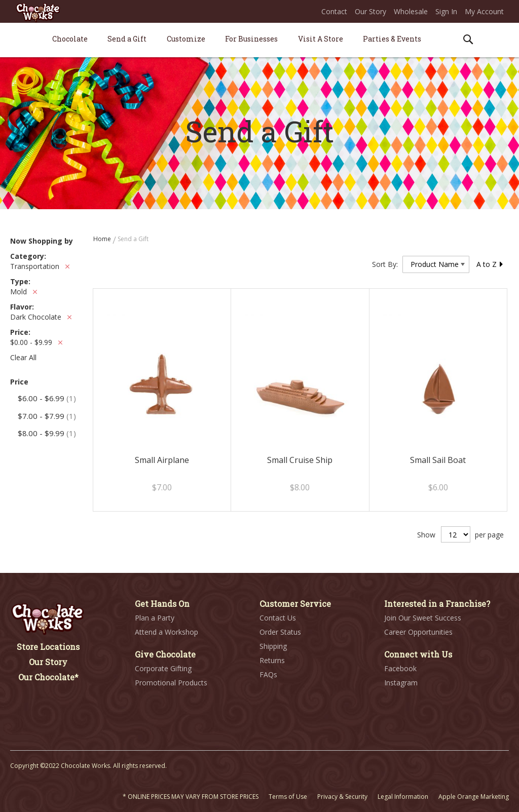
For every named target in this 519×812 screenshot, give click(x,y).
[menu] (259, 40)
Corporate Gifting (163, 668)
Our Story (370, 11)
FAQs (268, 674)
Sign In (446, 11)
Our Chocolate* (48, 677)
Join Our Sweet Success (423, 618)
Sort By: (385, 264)
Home (103, 239)
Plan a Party (155, 618)
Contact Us (278, 618)
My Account (484, 11)
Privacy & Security (342, 797)
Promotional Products (171, 683)
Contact (334, 11)
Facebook (400, 668)
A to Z (490, 264)
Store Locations (48, 647)
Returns (272, 660)
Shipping (273, 646)
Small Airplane (162, 460)
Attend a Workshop (166, 632)
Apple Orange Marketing (474, 797)
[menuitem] (70, 39)
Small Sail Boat (438, 460)
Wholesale (411, 11)
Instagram (401, 683)
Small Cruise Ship (300, 460)
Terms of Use (288, 797)
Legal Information (403, 797)
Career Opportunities (418, 632)
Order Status (280, 632)
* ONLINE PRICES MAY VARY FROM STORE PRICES (191, 797)
